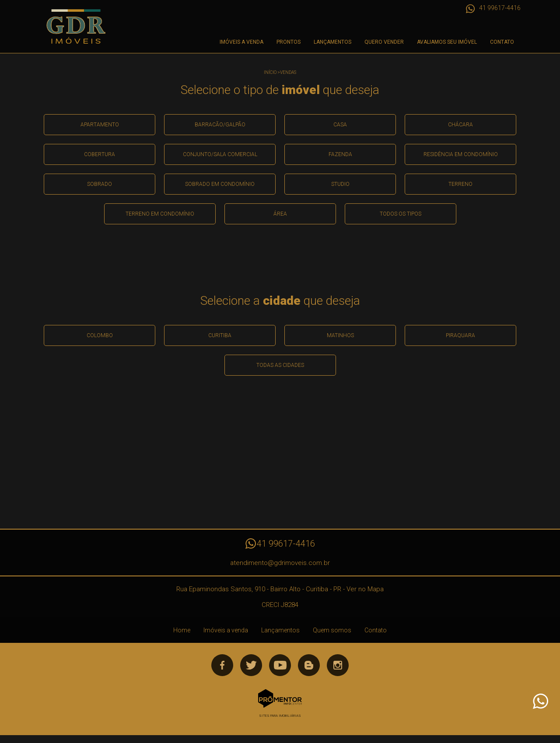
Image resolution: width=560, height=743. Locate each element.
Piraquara (460, 335)
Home (182, 630)
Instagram (338, 665)
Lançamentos (332, 42)
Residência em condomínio (461, 154)
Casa (340, 125)
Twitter (251, 665)
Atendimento (540, 701)
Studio (340, 184)
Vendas (288, 72)
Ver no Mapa (365, 589)
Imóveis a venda (241, 42)
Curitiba (220, 335)
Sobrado (100, 184)
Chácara (460, 125)
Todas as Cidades (280, 365)
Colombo (100, 335)
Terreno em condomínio (160, 214)
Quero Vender (384, 42)
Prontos (289, 42)
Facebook (222, 665)
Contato (502, 42)
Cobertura (100, 154)
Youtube (280, 665)
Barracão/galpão (220, 125)
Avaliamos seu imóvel (447, 42)
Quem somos (332, 630)
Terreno (460, 184)
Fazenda (340, 154)
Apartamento (100, 125)
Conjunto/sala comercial (220, 154)
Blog (309, 665)
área (280, 214)
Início (270, 72)
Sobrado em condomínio (220, 184)
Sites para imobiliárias (280, 716)
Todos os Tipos (401, 214)
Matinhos (340, 335)
